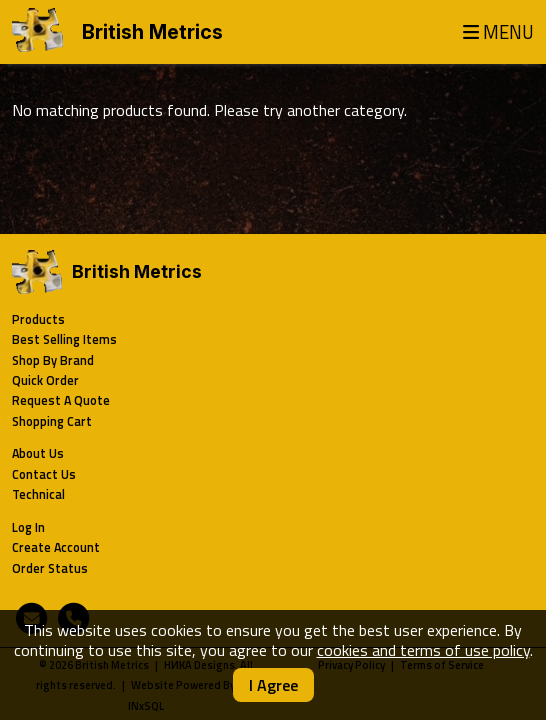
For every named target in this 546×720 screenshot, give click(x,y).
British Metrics (152, 32)
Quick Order (45, 380)
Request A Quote (61, 400)
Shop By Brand (53, 360)
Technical (38, 494)
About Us (38, 453)
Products (38, 319)
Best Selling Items (64, 339)
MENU (498, 32)
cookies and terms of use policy (423, 650)
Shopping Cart (52, 421)
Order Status (50, 568)
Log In (28, 527)
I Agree (273, 685)
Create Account (56, 547)
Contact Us (44, 474)
